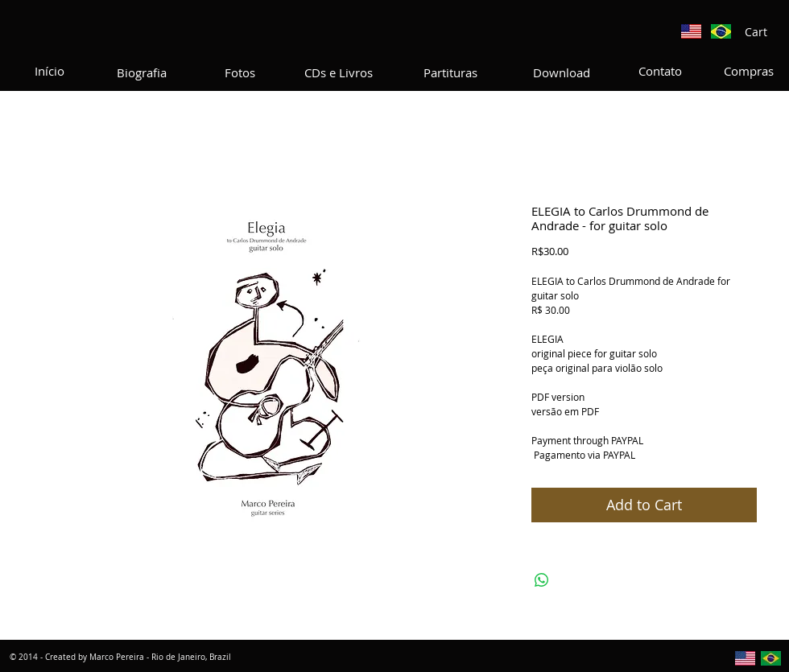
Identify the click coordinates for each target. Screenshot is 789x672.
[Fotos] (240, 72)
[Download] (562, 72)
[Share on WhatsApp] (542, 580)
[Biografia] (142, 72)
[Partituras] (450, 72)
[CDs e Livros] (339, 72)
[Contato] (660, 71)
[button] (764, 32)
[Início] (50, 71)
